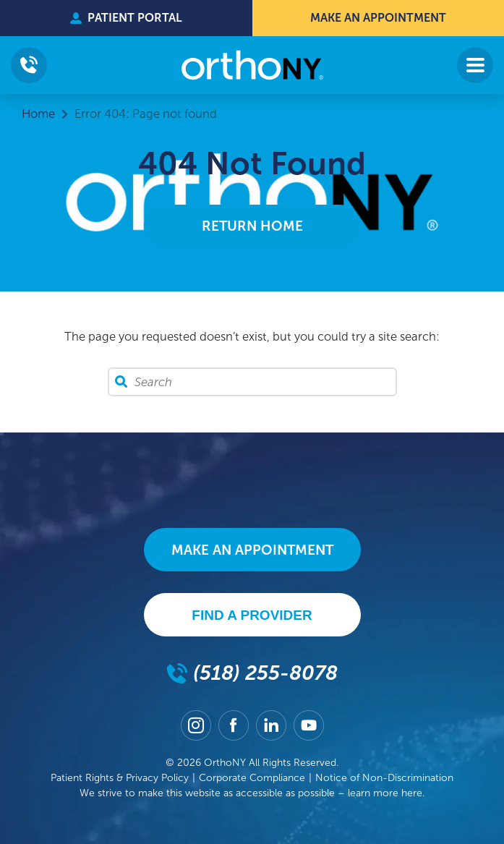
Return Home (252, 226)
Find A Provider (252, 615)
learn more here (385, 793)
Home (38, 114)
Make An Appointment (378, 18)
